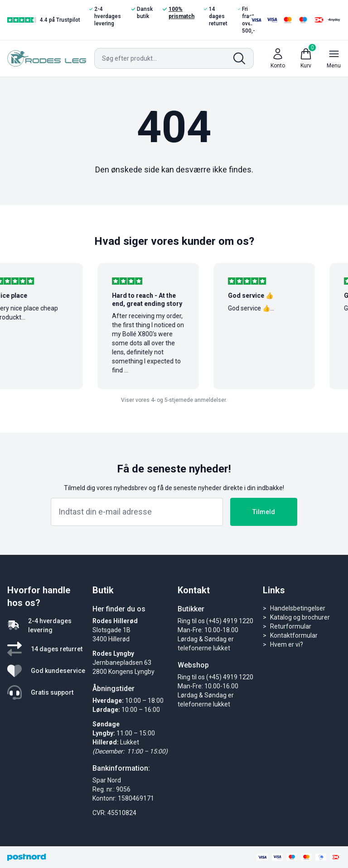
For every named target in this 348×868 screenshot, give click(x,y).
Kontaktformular (294, 635)
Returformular (291, 626)
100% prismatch (179, 12)
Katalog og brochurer (300, 617)
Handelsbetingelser (298, 608)
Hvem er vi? (287, 644)
